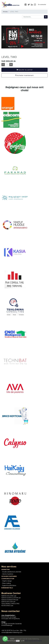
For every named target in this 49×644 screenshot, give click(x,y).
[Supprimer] (3, 65)
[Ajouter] (11, 65)
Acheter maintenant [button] (25, 75)
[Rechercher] (46, 17)
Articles (5, 12)
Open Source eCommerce (33, 641)
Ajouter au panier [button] (25, 70)
